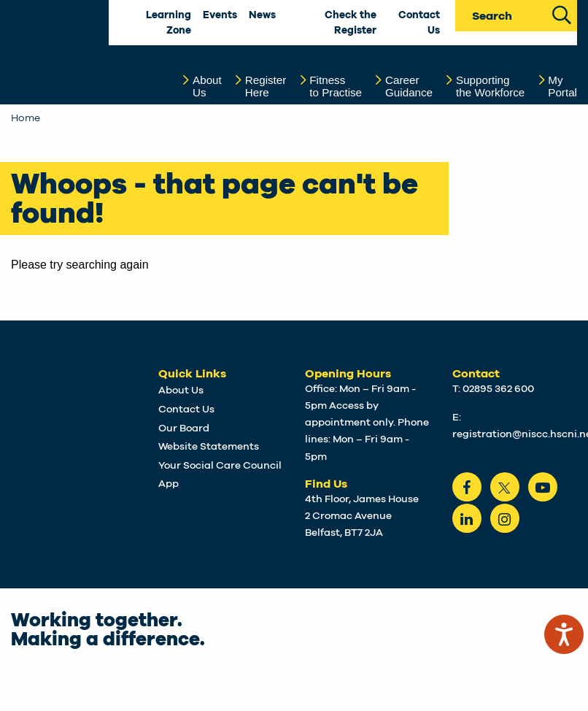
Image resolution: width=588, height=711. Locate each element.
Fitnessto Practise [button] (336, 87)
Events (220, 15)
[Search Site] (562, 14)
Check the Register (351, 23)
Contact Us (419, 23)
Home (26, 118)
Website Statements (209, 447)
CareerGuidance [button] (409, 87)
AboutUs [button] (207, 87)
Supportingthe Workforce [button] (490, 87)
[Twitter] (505, 487)
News (262, 15)
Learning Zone (169, 23)
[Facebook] (467, 487)
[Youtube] (543, 487)
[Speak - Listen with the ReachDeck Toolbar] (564, 634)
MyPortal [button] (562, 87)
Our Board (184, 428)
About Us (181, 391)
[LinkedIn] (467, 518)
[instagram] (505, 518)
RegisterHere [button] (266, 87)
